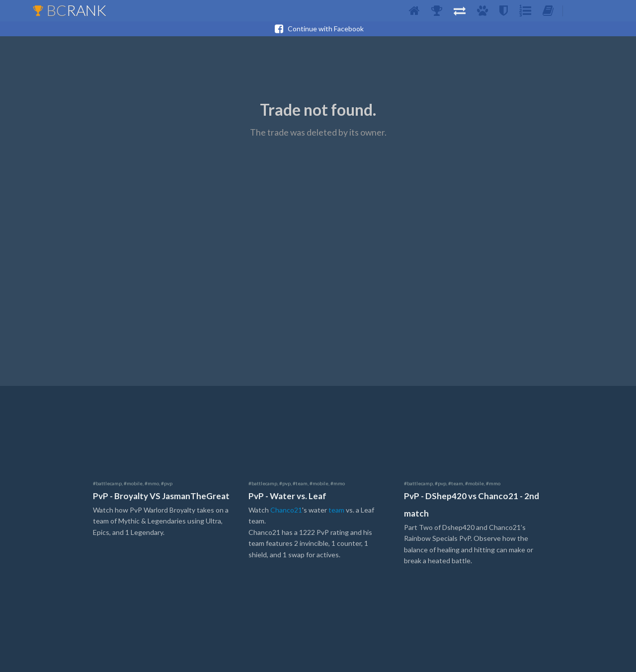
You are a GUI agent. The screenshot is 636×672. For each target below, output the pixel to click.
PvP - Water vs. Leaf (287, 496)
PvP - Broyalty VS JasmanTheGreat (161, 496)
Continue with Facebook (318, 29)
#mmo (152, 483)
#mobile (133, 483)
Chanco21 (286, 510)
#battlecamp (107, 483)
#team (300, 483)
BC (69, 10)
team (336, 510)
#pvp (167, 483)
